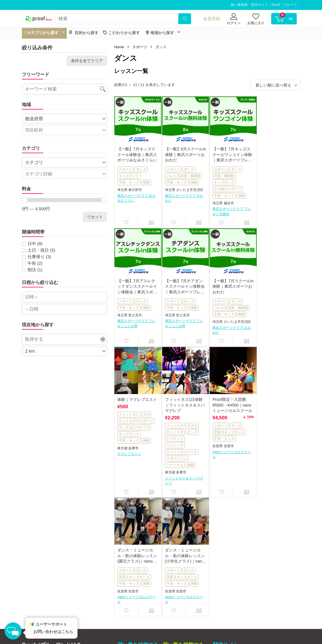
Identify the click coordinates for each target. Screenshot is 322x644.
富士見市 (275, 182)
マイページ (127, 565)
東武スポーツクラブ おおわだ (183, 197)
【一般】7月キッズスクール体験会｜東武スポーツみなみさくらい (137, 153)
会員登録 (212, 19)
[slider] (25, 200)
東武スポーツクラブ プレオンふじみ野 (276, 191)
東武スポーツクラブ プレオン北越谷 (230, 210)
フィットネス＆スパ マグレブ (276, 360)
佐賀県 (122, 475)
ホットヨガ (220, 300)
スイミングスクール (273, 331)
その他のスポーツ (225, 188)
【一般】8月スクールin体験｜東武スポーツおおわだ (183, 153)
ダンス (141, 168)
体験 (146, 181)
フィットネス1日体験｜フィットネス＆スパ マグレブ (277, 284)
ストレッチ (267, 324)
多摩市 (227, 327)
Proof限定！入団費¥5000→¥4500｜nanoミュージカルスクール (137, 434)
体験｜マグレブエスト (230, 279)
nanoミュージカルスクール (137, 483)
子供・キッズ (129, 181)
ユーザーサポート (133, 573)
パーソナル (267, 344)
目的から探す (84, 33)
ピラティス (234, 307)
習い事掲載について (181, 541)
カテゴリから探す (133, 541)
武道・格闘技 (189, 175)
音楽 (122, 461)
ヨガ (239, 294)
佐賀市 (133, 475)
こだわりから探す (133, 557)
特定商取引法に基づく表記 (44, 594)
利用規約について (37, 582)
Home (119, 47)
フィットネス (222, 294)
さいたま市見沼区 (189, 189)
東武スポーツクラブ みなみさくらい (136, 197)
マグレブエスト (222, 333)
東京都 (216, 327)
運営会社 (29, 588)
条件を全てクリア (87, 61)
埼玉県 (122, 189)
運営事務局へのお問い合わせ (46, 599)
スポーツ (140, 47)
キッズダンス (129, 175)
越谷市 (227, 202)
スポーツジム (268, 338)
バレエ (170, 175)
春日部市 (135, 189)
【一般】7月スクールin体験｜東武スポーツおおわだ (183, 284)
